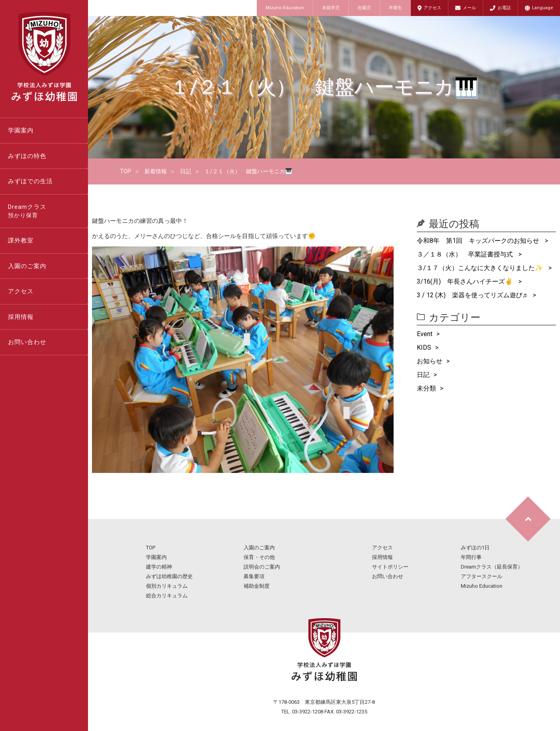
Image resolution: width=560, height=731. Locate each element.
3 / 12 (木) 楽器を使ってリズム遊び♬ (473, 295)
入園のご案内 (27, 266)
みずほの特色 (27, 156)
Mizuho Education (285, 8)
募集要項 (254, 576)
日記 (186, 171)
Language (543, 8)
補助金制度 (257, 586)
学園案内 (21, 130)
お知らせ (430, 361)
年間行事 (471, 557)
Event (425, 334)
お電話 (504, 8)
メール (469, 8)
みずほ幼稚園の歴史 (169, 576)
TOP (126, 171)
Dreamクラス (48, 212)
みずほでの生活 (30, 181)
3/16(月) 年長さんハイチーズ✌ (466, 281)
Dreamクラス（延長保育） (492, 567)
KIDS (424, 347)
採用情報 (21, 317)
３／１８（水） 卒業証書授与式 (466, 254)
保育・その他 (259, 557)
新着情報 (156, 171)
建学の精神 (159, 567)
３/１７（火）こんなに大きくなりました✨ (481, 268)
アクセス (432, 8)
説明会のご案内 (262, 567)
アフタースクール (482, 576)
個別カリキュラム (167, 586)
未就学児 (331, 8)
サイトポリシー (390, 567)
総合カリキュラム (167, 596)
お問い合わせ (27, 342)
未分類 (426, 388)
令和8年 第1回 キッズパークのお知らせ (479, 241)
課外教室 (21, 240)
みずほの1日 (475, 548)
